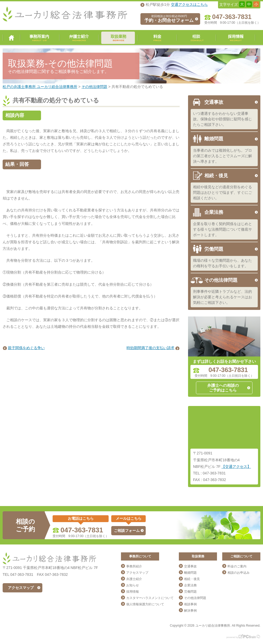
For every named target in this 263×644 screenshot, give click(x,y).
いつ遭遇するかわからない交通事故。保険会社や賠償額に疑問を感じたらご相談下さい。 (222, 119)
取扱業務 (118, 38)
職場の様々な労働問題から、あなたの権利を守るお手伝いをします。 (222, 263)
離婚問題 (214, 139)
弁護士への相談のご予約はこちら (223, 388)
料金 (157, 38)
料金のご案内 (237, 566)
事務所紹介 (134, 566)
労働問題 (214, 249)
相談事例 (190, 604)
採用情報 (236, 38)
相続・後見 (216, 176)
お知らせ (133, 585)
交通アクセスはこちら (189, 4)
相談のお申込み (239, 573)
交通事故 (214, 102)
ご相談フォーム (127, 531)
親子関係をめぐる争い (26, 348)
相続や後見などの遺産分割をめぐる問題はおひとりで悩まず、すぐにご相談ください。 (222, 192)
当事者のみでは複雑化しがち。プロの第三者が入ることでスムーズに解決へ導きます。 (222, 156)
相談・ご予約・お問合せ (196, 38)
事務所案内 (40, 38)
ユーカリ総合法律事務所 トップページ (11, 38)
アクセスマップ (21, 588)
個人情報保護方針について (145, 604)
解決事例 (190, 611)
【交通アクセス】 (236, 467)
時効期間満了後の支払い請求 (150, 348)
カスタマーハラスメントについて (150, 598)
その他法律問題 (221, 280)
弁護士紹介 (79, 38)
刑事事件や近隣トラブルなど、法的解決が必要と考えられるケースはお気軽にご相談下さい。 (222, 297)
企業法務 (214, 212)
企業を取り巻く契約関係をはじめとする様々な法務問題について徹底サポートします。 (222, 229)
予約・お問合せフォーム (169, 19)
